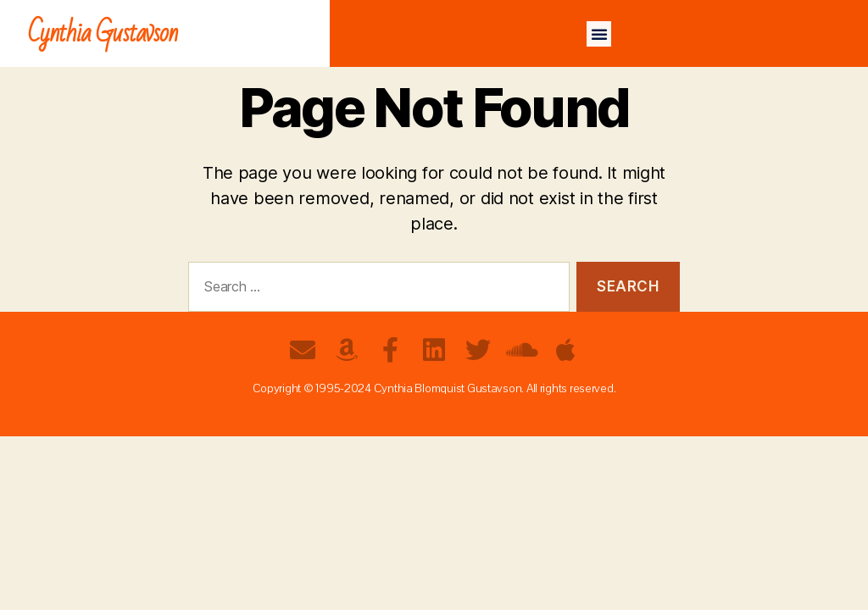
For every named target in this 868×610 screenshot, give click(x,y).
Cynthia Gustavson (103, 33)
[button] (599, 34)
